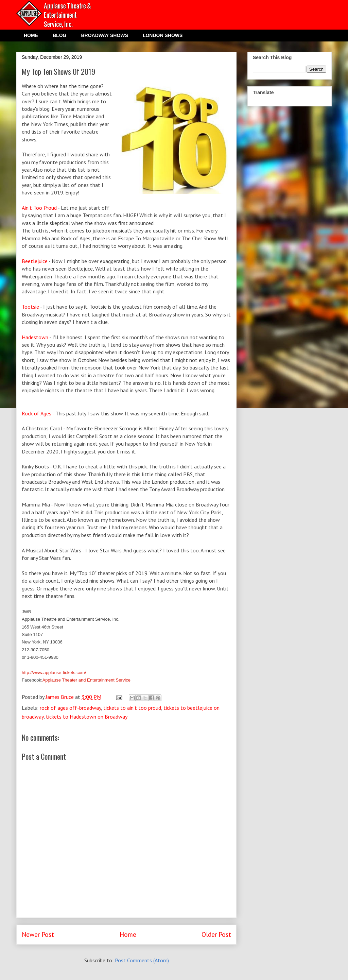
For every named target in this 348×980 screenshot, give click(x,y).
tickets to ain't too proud (132, 708)
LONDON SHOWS (163, 35)
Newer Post (38, 934)
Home (128, 934)
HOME (31, 35)
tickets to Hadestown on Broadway (87, 717)
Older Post (216, 934)
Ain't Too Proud (40, 208)
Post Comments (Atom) (142, 960)
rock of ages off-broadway (70, 708)
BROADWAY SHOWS (104, 35)
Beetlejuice (35, 261)
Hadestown (35, 337)
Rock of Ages (37, 413)
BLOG (59, 35)
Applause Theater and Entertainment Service (86, 680)
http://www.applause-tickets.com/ (54, 673)
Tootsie (31, 307)
